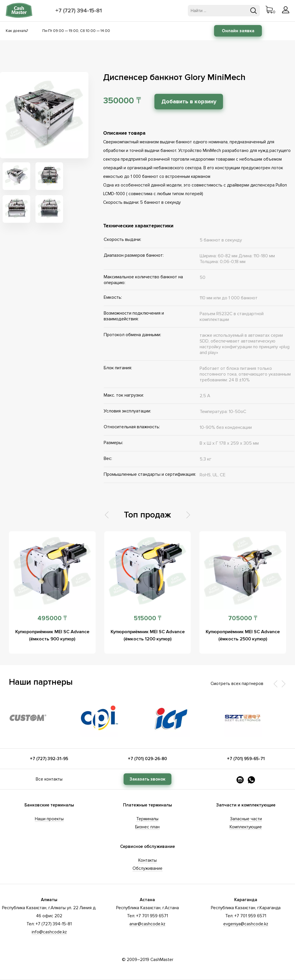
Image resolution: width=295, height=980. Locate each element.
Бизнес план (147, 827)
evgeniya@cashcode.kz (246, 924)
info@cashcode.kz (49, 932)
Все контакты (49, 779)
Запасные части (246, 819)
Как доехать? (17, 31)
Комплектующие (246, 827)
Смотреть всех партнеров (237, 684)
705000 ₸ (243, 618)
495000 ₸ (52, 618)
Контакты (147, 860)
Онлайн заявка (238, 31)
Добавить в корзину (194, 102)
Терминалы (147, 819)
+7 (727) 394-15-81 (80, 11)
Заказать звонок (147, 779)
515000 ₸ (147, 618)
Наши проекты (49, 819)
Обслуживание (147, 868)
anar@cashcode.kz (147, 924)
